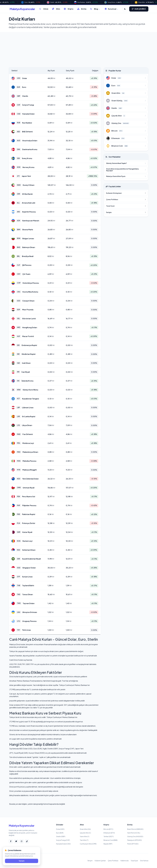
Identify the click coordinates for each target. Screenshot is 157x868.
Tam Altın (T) (84, 840)
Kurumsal (111, 9)
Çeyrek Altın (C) (85, 833)
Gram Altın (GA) (85, 829)
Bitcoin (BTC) (108, 829)
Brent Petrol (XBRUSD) (135, 829)
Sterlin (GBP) (61, 836)
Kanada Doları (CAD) (63, 844)
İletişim (90, 861)
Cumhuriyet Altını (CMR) (88, 844)
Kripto (69, 9)
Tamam (22, 861)
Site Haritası (144, 861)
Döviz (44, 9)
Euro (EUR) (60, 833)
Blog (95, 9)
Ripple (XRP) (108, 844)
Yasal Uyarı (134, 861)
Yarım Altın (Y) (85, 836)
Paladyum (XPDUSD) (135, 840)
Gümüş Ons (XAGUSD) (135, 836)
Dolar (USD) (60, 829)
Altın (56, 9)
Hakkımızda (125, 861)
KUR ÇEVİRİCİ (139, 9)
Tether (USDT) (109, 836)
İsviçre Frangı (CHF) (63, 840)
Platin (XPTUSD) (133, 844)
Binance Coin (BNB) (111, 840)
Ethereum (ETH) (109, 833)
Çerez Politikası (113, 861)
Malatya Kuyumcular (22, 9)
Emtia (82, 9)
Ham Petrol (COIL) (134, 833)
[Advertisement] (79, 46)
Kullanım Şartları (100, 861)
